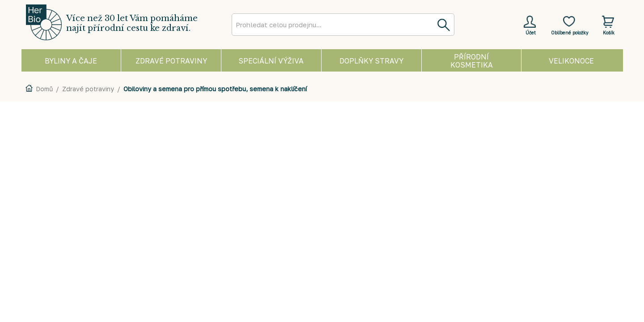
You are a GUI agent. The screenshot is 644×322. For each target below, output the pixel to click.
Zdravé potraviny (88, 89)
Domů (44, 89)
